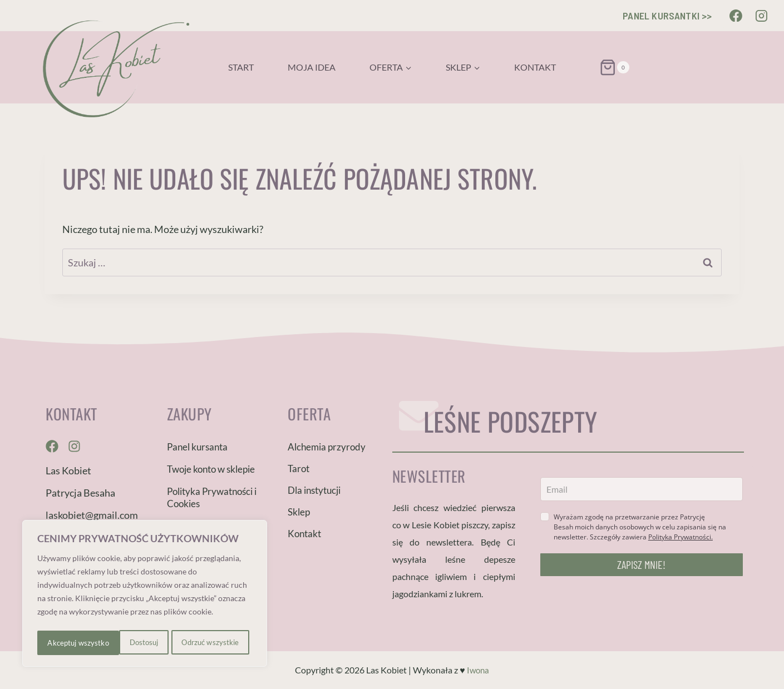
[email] (642, 489)
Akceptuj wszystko (211, 643)
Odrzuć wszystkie (128, 643)
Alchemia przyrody (327, 447)
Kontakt (535, 67)
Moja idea (312, 67)
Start (241, 67)
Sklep (299, 512)
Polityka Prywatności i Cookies (212, 497)
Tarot (299, 469)
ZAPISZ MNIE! (641, 564)
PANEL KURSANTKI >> (667, 16)
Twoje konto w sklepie (211, 469)
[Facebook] (736, 16)
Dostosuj (61, 643)
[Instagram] (761, 16)
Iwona (478, 670)
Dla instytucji (314, 490)
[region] (145, 595)
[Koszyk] (601, 68)
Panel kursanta (197, 447)
